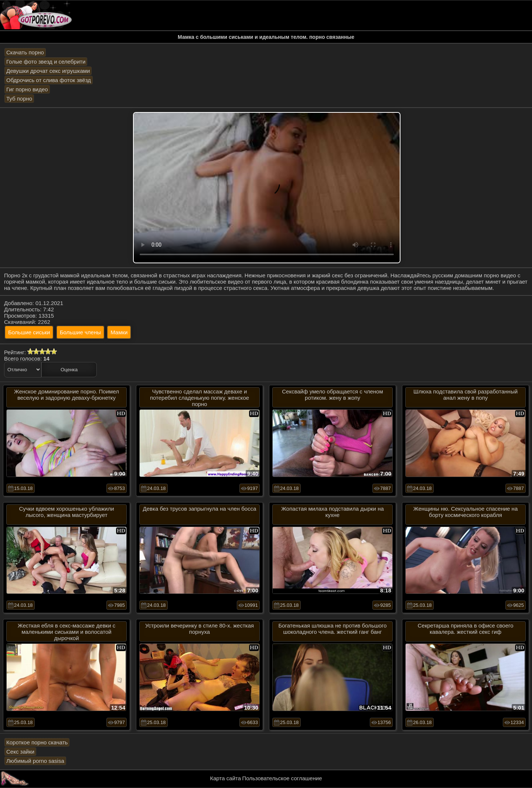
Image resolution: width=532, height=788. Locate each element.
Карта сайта (226, 778)
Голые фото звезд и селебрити (46, 62)
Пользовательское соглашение (282, 778)
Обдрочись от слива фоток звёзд (49, 80)
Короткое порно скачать (37, 742)
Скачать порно (25, 52)
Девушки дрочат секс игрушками (48, 71)
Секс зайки (20, 752)
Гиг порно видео (27, 89)
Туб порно (19, 99)
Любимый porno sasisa (35, 761)
